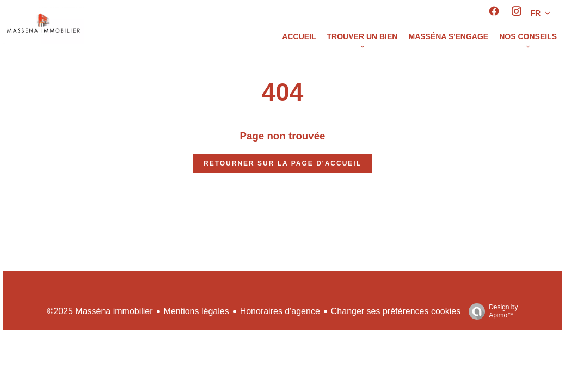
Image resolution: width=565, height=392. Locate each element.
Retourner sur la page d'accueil (282, 163)
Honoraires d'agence (280, 311)
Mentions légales (196, 311)
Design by (490, 311)
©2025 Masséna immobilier (100, 311)
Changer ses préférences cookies (396, 311)
